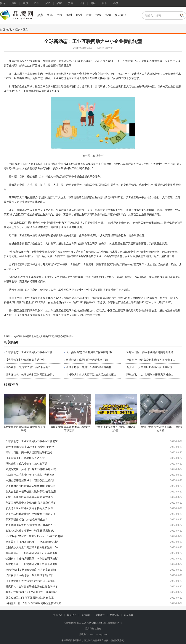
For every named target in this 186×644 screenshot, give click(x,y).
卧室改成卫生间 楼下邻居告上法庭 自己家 (30, 598)
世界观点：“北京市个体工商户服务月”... (29, 367)
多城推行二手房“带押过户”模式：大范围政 (30, 475)
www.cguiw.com (95, 623)
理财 (69, 15)
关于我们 (57, 615)
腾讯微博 (34, 336)
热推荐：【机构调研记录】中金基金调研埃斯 (32, 542)
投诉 (3, 3)
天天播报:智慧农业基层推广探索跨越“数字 (30, 447)
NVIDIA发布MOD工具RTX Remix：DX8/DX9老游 (34, 536)
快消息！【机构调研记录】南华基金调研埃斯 (32, 559)
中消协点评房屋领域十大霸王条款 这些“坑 (30, 480)
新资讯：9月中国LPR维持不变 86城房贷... (150, 367)
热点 (40, 15)
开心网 (62, 336)
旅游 (25, 3)
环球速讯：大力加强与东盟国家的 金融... (150, 375)
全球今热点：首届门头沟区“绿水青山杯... (90, 367)
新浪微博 (25, 336)
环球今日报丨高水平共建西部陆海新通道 (150, 352)
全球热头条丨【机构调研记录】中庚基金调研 (32, 564)
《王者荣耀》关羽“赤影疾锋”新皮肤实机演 (30, 581)
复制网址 (69, 336)
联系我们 (72, 615)
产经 (60, 15)
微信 (47, 336)
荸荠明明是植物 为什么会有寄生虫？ (27, 520)
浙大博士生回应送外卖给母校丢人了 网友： (31, 508)
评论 (82, 3)
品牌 (59, 3)
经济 (17, 30)
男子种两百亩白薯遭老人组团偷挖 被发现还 (31, 486)
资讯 (104, 3)
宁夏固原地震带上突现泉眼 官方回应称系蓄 (31, 503)
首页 (3, 30)
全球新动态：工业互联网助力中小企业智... (30, 352)
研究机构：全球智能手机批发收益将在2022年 (32, 587)
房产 (48, 3)
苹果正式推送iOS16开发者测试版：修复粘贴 (31, 592)
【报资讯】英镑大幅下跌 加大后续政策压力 (91, 375)
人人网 (41, 336)
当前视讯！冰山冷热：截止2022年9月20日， (31, 575)
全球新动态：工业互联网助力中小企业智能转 (32, 441)
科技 (116, 3)
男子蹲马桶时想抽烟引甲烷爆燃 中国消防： (31, 514)
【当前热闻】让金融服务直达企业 (25, 360)
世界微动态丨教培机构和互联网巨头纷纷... (30, 375)
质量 (14, 3)
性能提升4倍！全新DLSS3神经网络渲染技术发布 (33, 603)
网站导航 (129, 615)
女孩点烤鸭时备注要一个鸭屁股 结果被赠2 (30, 531)
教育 (70, 3)
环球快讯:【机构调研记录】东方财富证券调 (31, 570)
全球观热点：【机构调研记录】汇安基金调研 (32, 553)
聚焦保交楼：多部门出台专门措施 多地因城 (31, 469)
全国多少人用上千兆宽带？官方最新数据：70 (32, 547)
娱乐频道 (121, 15)
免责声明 (86, 615)
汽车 (36, 3)
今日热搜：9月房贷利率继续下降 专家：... (151, 360)
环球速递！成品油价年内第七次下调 (87, 360)
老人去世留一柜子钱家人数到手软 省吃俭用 (31, 492)
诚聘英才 (100, 615)
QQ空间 (16, 336)
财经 (93, 3)
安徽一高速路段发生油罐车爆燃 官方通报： (31, 497)
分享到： (8, 336)
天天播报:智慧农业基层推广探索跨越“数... (90, 352)
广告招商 (114, 615)
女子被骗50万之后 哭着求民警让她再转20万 (31, 525)
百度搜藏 (54, 336)
